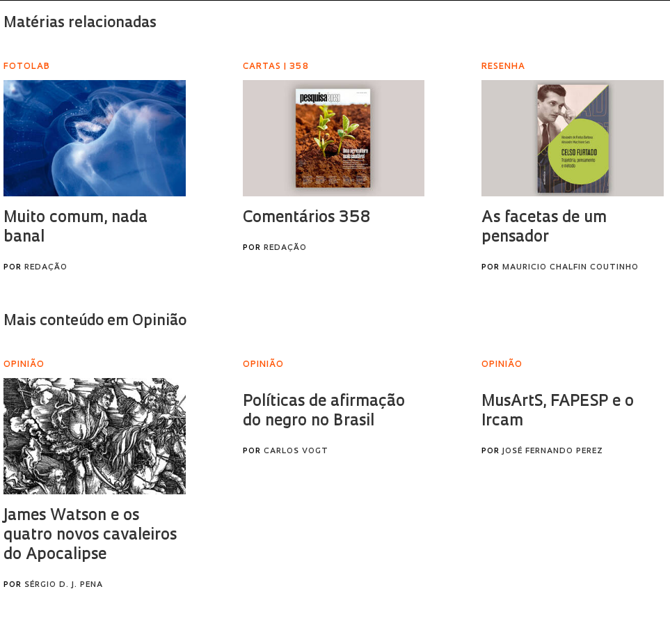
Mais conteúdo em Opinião (95, 321)
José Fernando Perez (553, 451)
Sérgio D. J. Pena (64, 585)
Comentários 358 (306, 218)
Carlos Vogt (296, 451)
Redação (46, 268)
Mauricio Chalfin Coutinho (571, 268)
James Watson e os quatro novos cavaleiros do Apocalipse (90, 536)
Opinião (263, 365)
